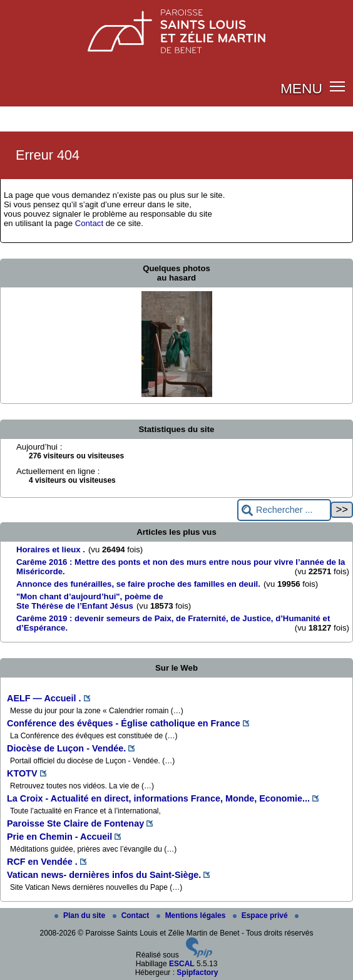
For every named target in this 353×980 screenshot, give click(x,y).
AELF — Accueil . (44, 698)
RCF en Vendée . (42, 862)
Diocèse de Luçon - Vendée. (66, 748)
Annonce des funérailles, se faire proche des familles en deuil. (138, 584)
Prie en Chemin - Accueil (59, 837)
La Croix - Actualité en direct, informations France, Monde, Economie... (158, 798)
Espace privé (261, 916)
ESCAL (182, 964)
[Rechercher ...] (284, 510)
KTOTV (22, 773)
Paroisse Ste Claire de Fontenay (75, 823)
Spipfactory (197, 972)
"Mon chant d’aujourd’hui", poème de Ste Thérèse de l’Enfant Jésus (90, 601)
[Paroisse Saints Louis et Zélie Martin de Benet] (176, 28)
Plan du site (81, 916)
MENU (301, 88)
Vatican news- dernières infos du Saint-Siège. (104, 875)
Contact (89, 223)
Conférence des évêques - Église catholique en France (124, 723)
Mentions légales (192, 916)
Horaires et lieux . (51, 549)
